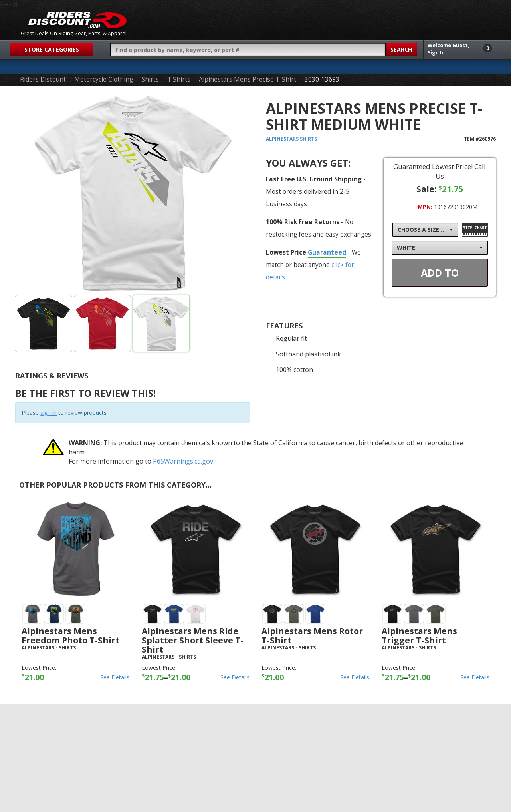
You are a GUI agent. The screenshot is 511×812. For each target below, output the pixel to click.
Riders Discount (43, 79)
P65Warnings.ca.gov (183, 461)
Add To (440, 273)
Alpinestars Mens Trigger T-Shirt (419, 636)
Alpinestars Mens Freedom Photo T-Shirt (70, 636)
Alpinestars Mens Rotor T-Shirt (312, 636)
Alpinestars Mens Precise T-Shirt (248, 79)
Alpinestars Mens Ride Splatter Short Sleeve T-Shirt (193, 640)
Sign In (436, 53)
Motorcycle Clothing (104, 79)
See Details (115, 677)
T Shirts (179, 79)
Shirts (150, 79)
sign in (49, 413)
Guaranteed (327, 252)
